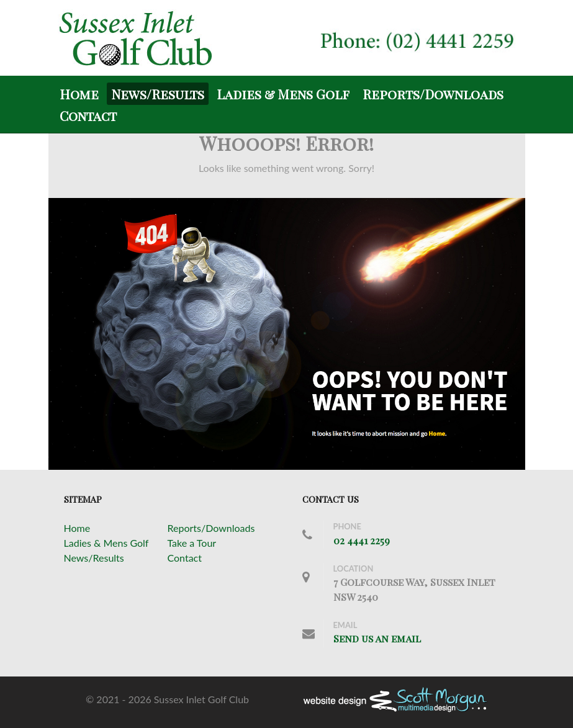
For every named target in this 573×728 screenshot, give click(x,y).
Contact (185, 558)
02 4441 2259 (362, 540)
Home (77, 528)
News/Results (94, 558)
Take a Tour (192, 543)
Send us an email (377, 638)
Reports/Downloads (211, 528)
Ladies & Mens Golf (106, 543)
